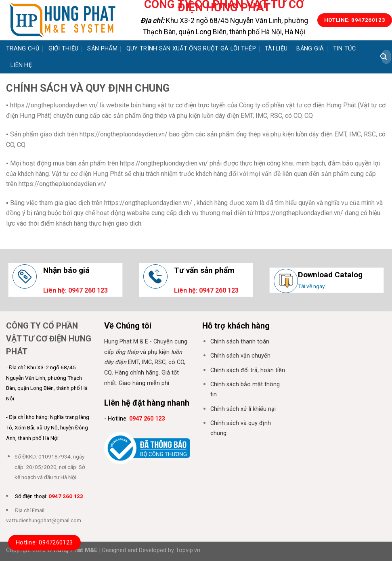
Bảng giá (310, 49)
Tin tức (345, 49)
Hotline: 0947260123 (44, 542)
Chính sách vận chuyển (240, 356)
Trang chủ (23, 49)
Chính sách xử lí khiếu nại (243, 409)
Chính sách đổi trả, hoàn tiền (248, 370)
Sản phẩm (102, 49)
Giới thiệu (64, 49)
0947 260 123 (66, 496)
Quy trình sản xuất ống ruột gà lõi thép (191, 49)
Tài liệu (276, 49)
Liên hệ (21, 65)
